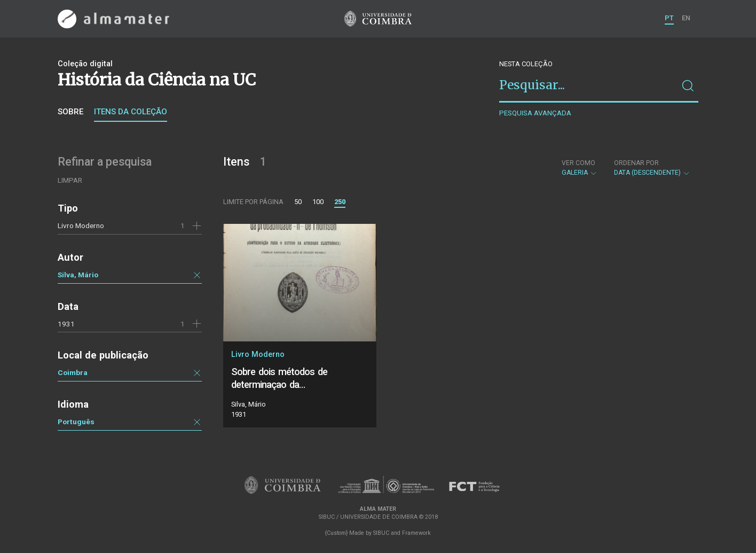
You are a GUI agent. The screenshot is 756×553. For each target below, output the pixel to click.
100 (318, 202)
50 (298, 202)
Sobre (70, 112)
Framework (416, 533)
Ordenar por (636, 163)
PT (669, 18)
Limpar (70, 180)
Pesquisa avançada (535, 113)
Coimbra (73, 372)
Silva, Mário (78, 275)
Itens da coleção (131, 112)
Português (76, 422)
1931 (66, 324)
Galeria (580, 168)
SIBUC (381, 533)
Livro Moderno (81, 225)
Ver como (578, 163)
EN (686, 18)
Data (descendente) (652, 168)
